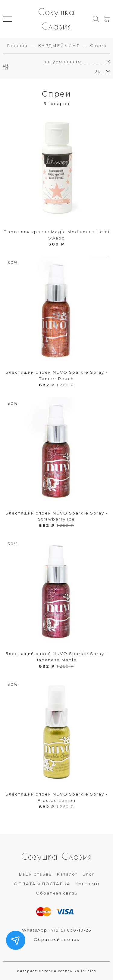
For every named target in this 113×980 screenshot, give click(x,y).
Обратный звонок (57, 939)
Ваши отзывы (35, 874)
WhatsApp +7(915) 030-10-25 (57, 930)
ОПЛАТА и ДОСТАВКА (42, 884)
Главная (17, 45)
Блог (88, 874)
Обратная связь (57, 893)
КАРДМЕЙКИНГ (59, 45)
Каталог (67, 874)
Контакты (87, 884)
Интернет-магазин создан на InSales (56, 971)
